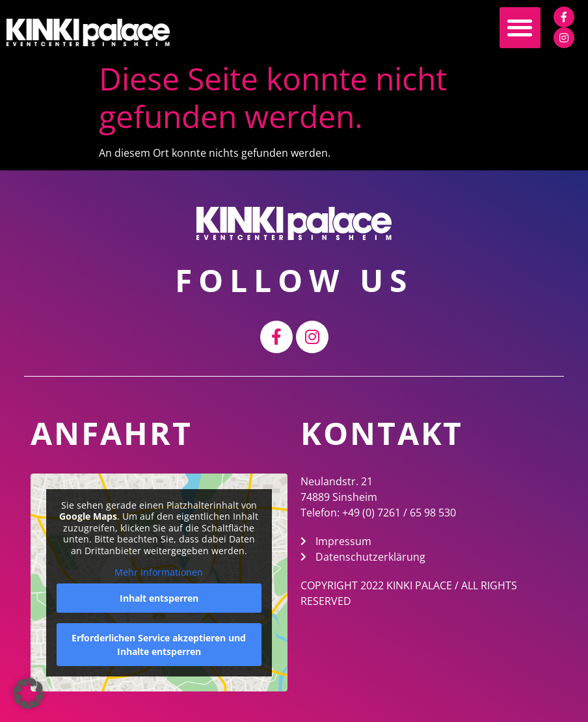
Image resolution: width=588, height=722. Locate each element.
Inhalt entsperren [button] (159, 597)
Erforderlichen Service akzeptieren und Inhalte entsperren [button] (159, 644)
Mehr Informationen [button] (159, 572)
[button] (520, 28)
